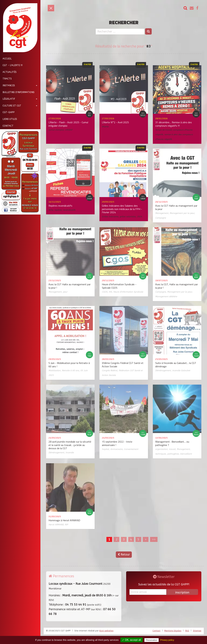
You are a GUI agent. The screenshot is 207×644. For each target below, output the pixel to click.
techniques (161, 454)
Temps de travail (163, 130)
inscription (182, 592)
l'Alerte (105, 127)
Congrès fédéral (110, 370)
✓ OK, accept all (132, 640)
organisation (161, 449)
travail (172, 449)
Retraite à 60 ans (71, 370)
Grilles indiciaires (110, 217)
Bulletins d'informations (17, 92)
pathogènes (173, 454)
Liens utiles (8, 119)
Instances (7, 86)
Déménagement (163, 370)
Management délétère (166, 296)
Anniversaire (116, 449)
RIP (66, 525)
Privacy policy (167, 640)
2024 (140, 217)
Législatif (8, 99)
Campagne (161, 218)
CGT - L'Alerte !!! (11, 65)
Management (162, 213)
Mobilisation (55, 370)
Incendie (70, 453)
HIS (110, 292)
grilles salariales (128, 217)
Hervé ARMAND (56, 525)
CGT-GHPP (7, 112)
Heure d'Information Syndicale (128, 292)
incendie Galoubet (181, 370)
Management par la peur (182, 213)
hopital (105, 449)
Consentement (131, 449)
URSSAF (69, 130)
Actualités (8, 72)
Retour (124, 555)
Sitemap (197, 631)
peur (65, 292)
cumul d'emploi (56, 130)
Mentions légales (173, 631)
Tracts (6, 79)
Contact (7, 126)
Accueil (6, 59)
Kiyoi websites (106, 631)
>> (154, 539)
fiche (51, 210)
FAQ (187, 631)
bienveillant (186, 454)
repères (58, 210)
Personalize (152, 640)
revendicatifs (69, 210)
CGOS (105, 292)
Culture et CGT (11, 106)
